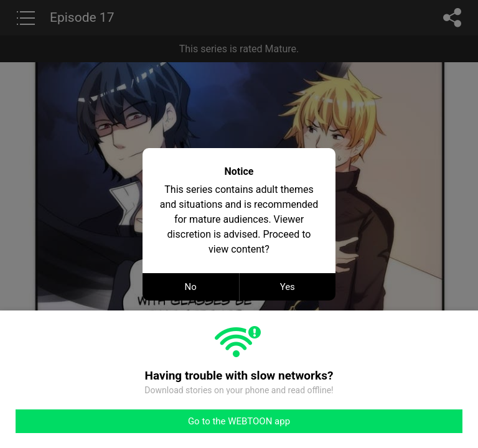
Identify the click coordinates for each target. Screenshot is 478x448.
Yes (288, 287)
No (191, 287)
